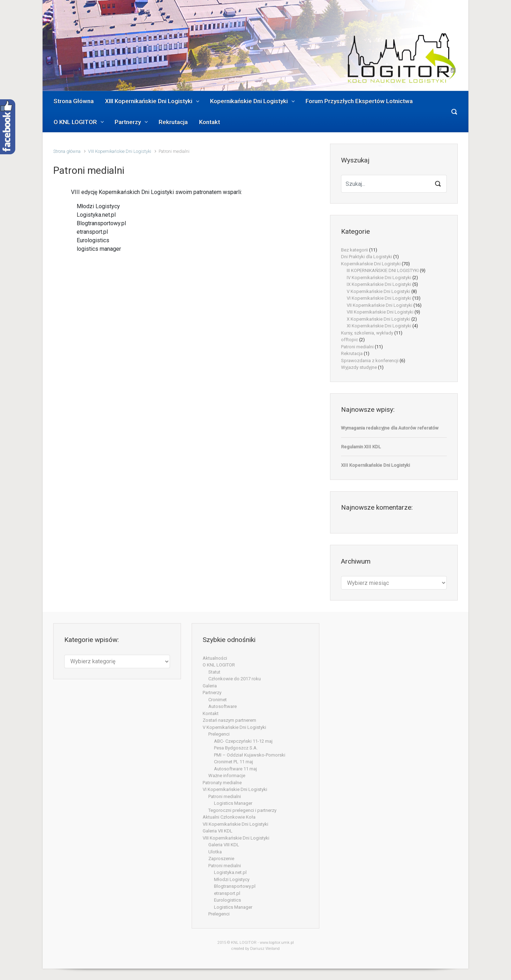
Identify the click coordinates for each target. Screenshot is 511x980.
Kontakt (211, 713)
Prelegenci (219, 734)
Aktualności (215, 658)
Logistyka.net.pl (230, 872)
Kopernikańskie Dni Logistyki (371, 264)
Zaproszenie (221, 859)
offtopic (350, 340)
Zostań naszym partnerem (229, 720)
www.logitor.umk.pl (277, 943)
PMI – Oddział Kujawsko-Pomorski (250, 755)
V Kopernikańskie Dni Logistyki (378, 291)
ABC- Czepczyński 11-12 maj (243, 741)
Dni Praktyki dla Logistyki (367, 257)
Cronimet (218, 700)
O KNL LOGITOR (219, 665)
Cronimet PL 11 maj (233, 762)
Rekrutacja (352, 353)
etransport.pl (227, 893)
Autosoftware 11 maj (235, 769)
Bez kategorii (355, 250)
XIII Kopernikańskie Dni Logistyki (375, 465)
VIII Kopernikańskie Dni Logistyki (120, 151)
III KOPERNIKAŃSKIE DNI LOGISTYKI (383, 270)
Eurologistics (227, 900)
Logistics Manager (233, 803)
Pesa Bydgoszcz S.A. (236, 748)
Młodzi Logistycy (232, 879)
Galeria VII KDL (218, 831)
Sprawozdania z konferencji (370, 361)
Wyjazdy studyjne (359, 367)
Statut (214, 672)
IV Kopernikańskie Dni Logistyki (379, 278)
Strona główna (67, 151)
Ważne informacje (227, 776)
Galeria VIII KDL (224, 845)
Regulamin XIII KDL (361, 447)
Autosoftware (222, 706)
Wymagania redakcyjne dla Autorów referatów (390, 428)
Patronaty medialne (222, 783)
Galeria (210, 686)
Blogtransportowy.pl (235, 886)
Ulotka (215, 852)
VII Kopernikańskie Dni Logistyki (380, 305)
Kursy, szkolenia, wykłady (367, 333)
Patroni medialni (357, 347)
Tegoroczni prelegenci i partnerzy (242, 810)
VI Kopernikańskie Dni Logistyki (379, 298)
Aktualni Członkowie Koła (229, 817)
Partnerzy (212, 693)
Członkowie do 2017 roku (235, 679)
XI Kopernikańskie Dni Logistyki (379, 326)
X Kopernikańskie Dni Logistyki (378, 319)
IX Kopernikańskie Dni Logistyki (379, 284)
